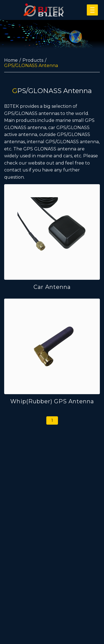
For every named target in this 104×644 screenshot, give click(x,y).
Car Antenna (52, 287)
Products (33, 60)
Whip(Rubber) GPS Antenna (52, 401)
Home (11, 60)
